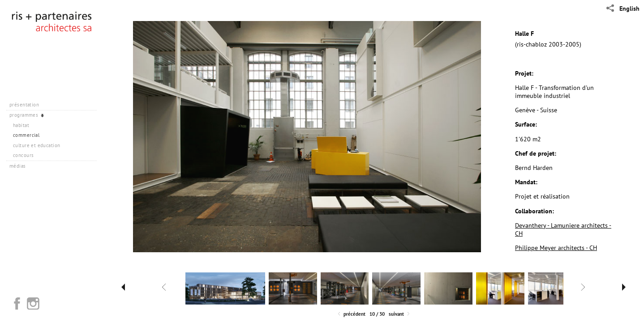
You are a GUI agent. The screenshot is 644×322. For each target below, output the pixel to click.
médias (21, 166)
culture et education (36, 145)
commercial (26, 135)
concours (23, 155)
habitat (21, 125)
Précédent (351, 314)
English (629, 8)
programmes (27, 115)
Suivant (400, 314)
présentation (28, 105)
